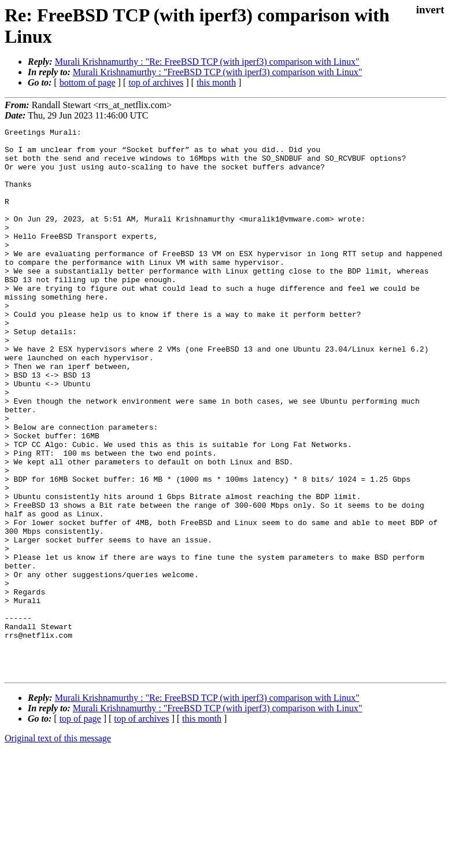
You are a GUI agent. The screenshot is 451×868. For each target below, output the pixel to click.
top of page (80, 828)
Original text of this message (58, 847)
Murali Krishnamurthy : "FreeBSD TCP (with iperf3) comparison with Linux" (218, 72)
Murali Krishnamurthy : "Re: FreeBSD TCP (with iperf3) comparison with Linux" (207, 62)
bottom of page (88, 82)
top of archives (156, 82)
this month (216, 82)
